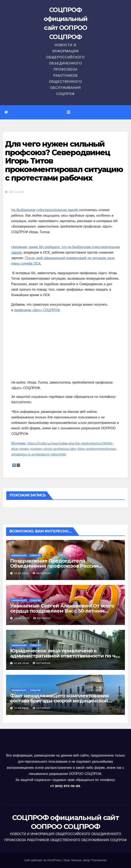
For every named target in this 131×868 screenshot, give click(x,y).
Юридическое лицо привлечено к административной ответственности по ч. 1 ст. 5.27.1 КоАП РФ (65, 656)
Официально (19, 556)
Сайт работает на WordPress (43, 860)
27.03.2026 (22, 708)
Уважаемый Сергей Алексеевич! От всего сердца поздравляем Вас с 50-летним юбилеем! (62, 611)
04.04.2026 (22, 618)
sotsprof (42, 573)
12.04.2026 (22, 573)
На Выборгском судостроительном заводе (45, 210)
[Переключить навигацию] (69, 112)
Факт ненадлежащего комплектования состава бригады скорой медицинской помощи (59, 701)
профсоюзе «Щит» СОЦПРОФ (37, 310)
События (35, 556)
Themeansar (99, 860)
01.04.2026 (22, 663)
